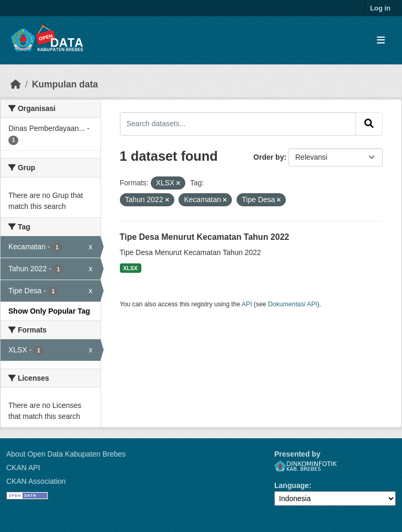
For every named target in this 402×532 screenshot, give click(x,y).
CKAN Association (36, 481)
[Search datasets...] (238, 124)
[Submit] (369, 124)
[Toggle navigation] (381, 41)
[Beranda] (16, 84)
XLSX (130, 268)
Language (292, 485)
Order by (269, 157)
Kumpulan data (65, 84)
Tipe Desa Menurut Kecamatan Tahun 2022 (205, 237)
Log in (380, 8)
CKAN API (23, 468)
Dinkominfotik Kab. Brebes (306, 466)
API (247, 304)
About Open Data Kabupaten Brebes (66, 454)
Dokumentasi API (293, 304)
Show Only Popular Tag (49, 311)
